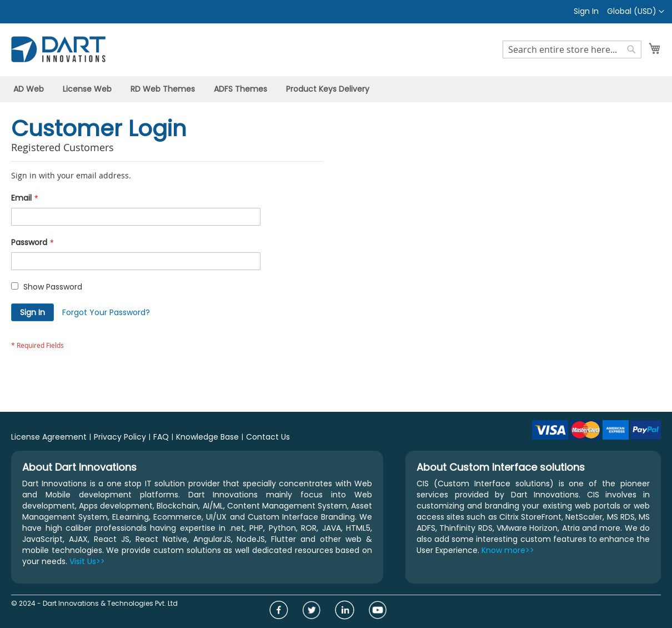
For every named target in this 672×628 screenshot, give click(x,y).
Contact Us (268, 437)
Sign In (586, 11)
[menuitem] (29, 89)
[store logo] (58, 49)
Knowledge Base (207, 437)
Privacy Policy (120, 437)
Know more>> (508, 550)
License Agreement (49, 437)
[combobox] (572, 49)
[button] (636, 12)
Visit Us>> (87, 561)
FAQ (161, 437)
